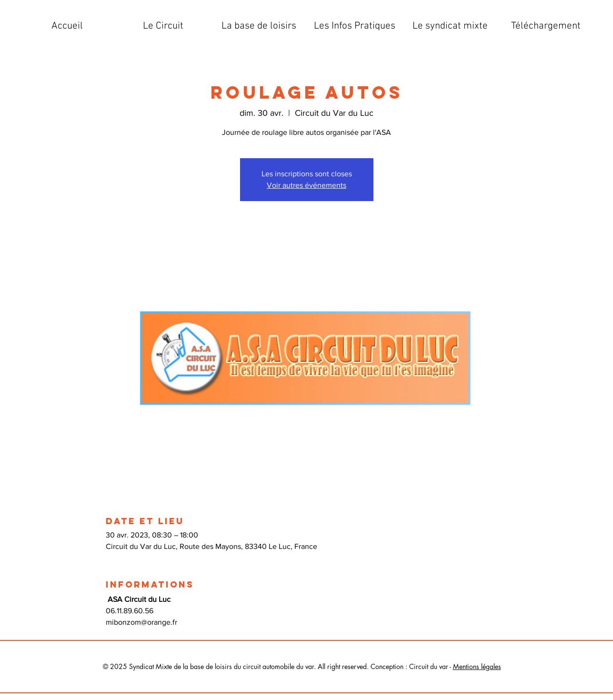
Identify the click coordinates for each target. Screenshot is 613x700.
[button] (163, 26)
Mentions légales (477, 666)
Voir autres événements (306, 185)
